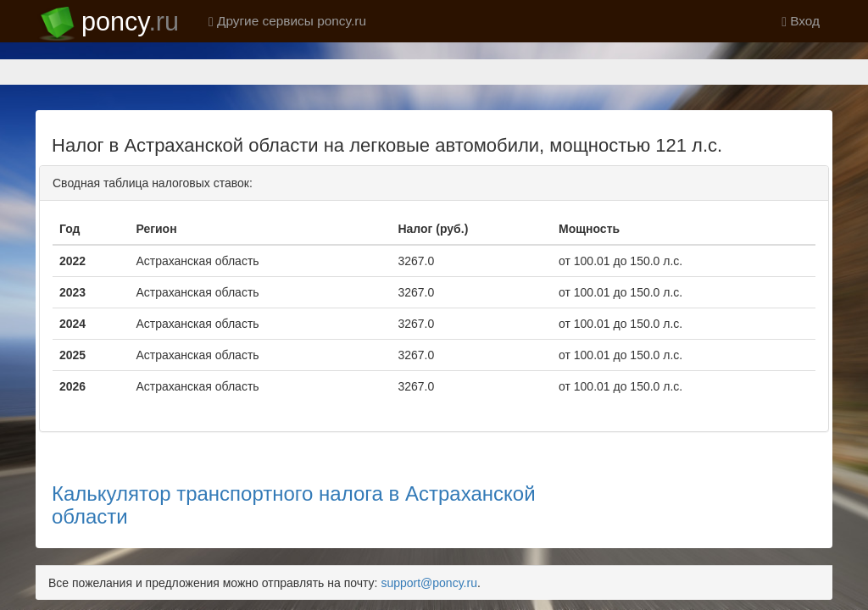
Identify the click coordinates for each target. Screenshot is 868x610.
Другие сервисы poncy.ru (287, 21)
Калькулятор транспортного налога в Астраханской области (294, 445)
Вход (801, 21)
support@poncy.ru (429, 524)
